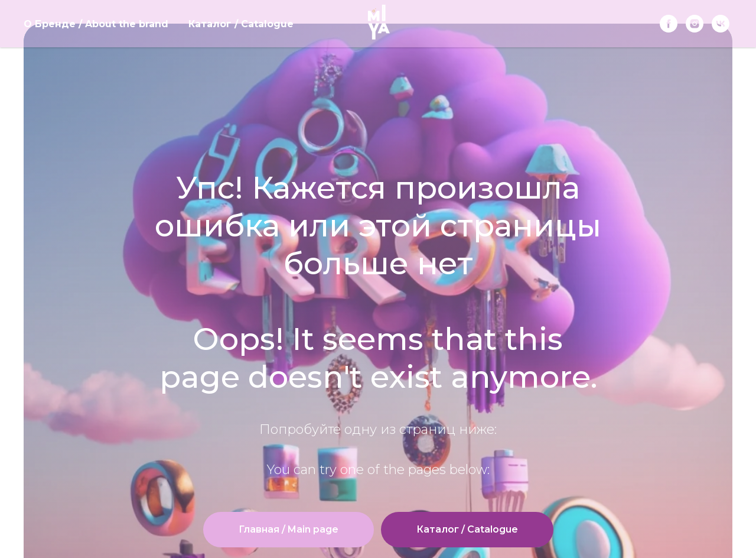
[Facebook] (669, 24)
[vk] (721, 24)
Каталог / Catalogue (241, 24)
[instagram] (695, 24)
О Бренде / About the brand (96, 24)
